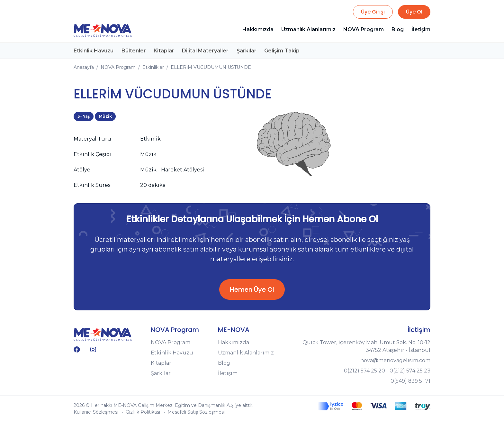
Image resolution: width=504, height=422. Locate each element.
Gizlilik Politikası (143, 412)
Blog (398, 29)
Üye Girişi (373, 12)
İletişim (421, 29)
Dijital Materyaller (205, 50)
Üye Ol (414, 12)
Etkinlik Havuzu (94, 50)
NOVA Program (364, 29)
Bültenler (133, 50)
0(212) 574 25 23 (410, 371)
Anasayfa (84, 67)
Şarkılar (246, 50)
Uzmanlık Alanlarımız (308, 29)
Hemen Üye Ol (252, 289)
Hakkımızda (258, 29)
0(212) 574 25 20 (364, 371)
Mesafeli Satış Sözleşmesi (196, 412)
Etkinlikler (153, 67)
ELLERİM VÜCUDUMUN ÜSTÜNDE (211, 67)
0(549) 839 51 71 (410, 381)
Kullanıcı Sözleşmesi (96, 412)
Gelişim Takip (281, 50)
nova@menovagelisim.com (395, 360)
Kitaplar (164, 50)
